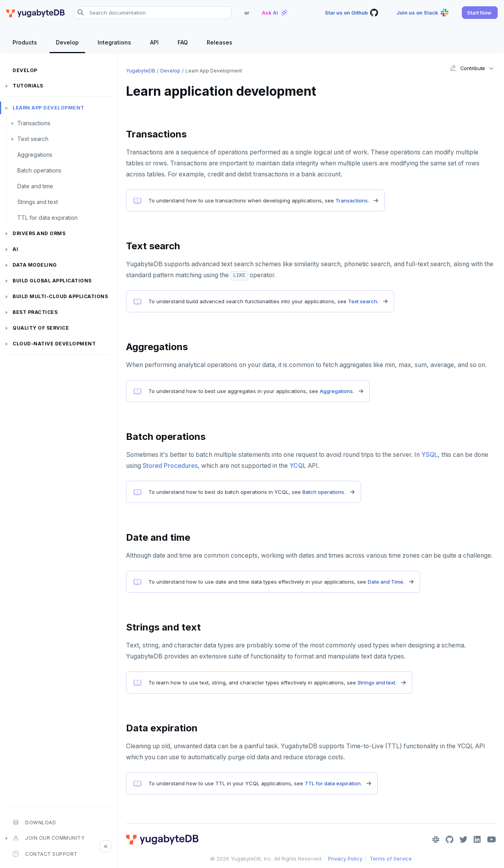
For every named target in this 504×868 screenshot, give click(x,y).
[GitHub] (449, 840)
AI (15, 249)
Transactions (34, 123)
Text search (33, 139)
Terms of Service (391, 859)
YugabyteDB (141, 71)
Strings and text (38, 202)
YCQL (298, 466)
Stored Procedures (170, 466)
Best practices (35, 312)
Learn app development (48, 108)
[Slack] (436, 840)
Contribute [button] (468, 68)
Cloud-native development (54, 344)
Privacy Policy (345, 859)
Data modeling (35, 265)
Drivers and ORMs (39, 233)
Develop (25, 70)
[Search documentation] (153, 13)
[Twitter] (463, 840)
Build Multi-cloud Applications (60, 296)
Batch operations (39, 170)
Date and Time (385, 582)
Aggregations (35, 155)
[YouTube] (492, 840)
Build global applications (52, 281)
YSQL (430, 455)
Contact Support (45, 854)
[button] (480, 13)
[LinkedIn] (477, 840)
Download (34, 822)
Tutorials (28, 86)
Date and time (35, 186)
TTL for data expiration (47, 218)
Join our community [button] (48, 838)
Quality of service (41, 328)
